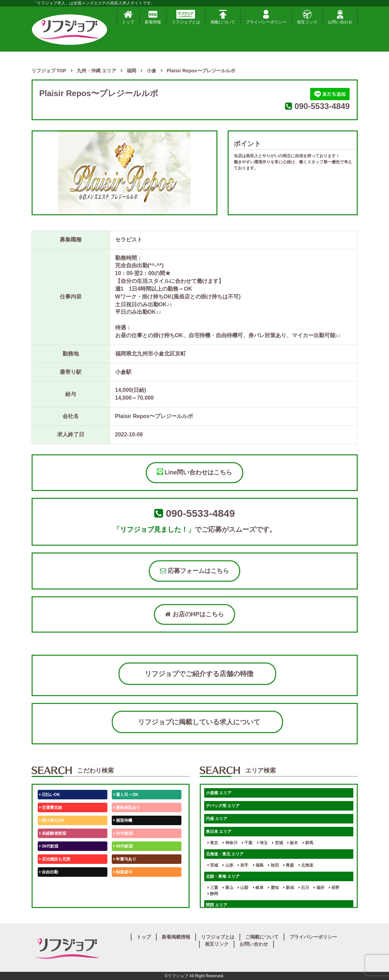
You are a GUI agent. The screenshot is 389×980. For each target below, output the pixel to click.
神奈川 (230, 843)
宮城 (213, 865)
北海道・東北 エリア (225, 854)
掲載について (223, 17)
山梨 (243, 888)
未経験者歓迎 (53, 833)
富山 (228, 888)
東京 (213, 843)
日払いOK (50, 795)
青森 (289, 865)
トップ (128, 17)
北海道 (306, 865)
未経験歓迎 (125, 885)
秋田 (273, 865)
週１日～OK (126, 795)
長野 (334, 888)
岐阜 (258, 888)
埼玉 (262, 843)
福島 (258, 865)
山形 (228, 865)
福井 (319, 888)
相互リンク (307, 17)
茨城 (277, 843)
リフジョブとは (186, 17)
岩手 (243, 865)
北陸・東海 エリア (223, 876)
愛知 (273, 888)
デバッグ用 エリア (223, 806)
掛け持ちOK (52, 820)
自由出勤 (49, 872)
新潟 (289, 888)
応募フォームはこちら (194, 571)
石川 (304, 888)
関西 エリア (217, 905)
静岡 (213, 894)
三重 (213, 888)
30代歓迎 (49, 846)
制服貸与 (123, 872)
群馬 (308, 843)
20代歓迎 (123, 833)
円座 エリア (217, 819)
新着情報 (153, 17)
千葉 (247, 843)
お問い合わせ (340, 17)
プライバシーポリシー (266, 17)
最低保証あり (127, 807)
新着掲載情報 (176, 937)
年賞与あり (125, 859)
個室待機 (123, 820)
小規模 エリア (219, 793)
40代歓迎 (123, 846)
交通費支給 (51, 807)
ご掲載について (262, 937)
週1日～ (122, 898)
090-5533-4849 (322, 106)
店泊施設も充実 (55, 859)
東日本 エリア (219, 832)
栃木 (293, 843)
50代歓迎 (49, 885)
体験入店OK (52, 898)
